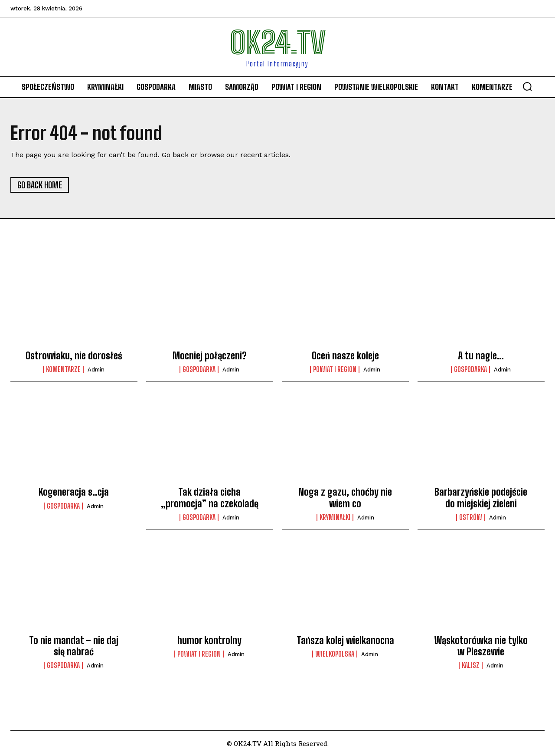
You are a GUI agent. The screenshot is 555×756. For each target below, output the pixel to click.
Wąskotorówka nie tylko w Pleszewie (481, 646)
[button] (527, 86)
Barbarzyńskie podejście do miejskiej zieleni (481, 498)
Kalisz (471, 665)
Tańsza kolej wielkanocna (345, 640)
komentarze (63, 369)
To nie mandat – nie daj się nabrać (74, 646)
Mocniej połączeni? (210, 356)
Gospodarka (199, 369)
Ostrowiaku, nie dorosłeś (74, 356)
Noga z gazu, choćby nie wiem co (345, 498)
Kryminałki (335, 517)
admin (96, 370)
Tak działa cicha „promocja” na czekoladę (210, 498)
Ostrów (471, 517)
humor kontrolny (209, 640)
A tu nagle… (481, 356)
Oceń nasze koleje (345, 356)
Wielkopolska (335, 654)
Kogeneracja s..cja (74, 492)
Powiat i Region (335, 369)
